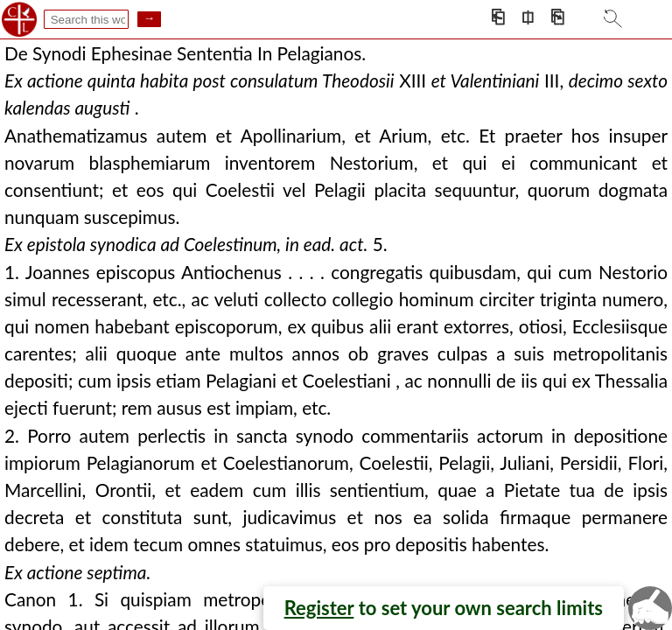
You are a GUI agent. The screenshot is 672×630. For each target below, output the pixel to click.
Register (319, 608)
